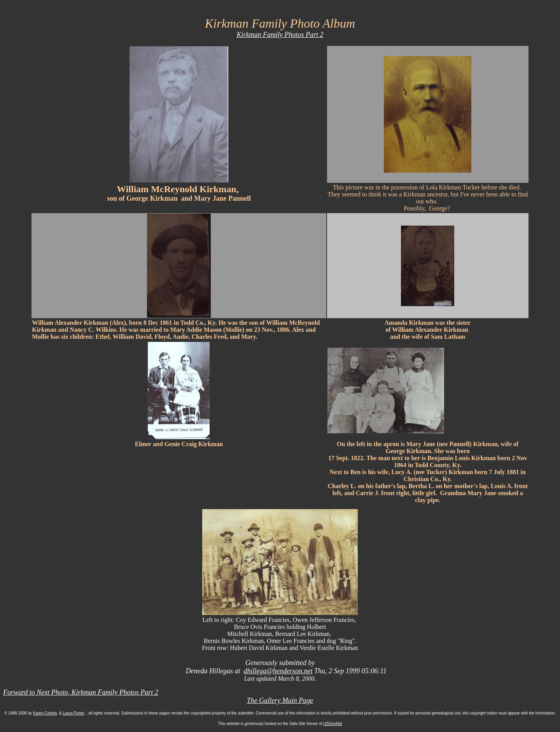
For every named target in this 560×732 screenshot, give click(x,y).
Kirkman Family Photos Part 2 (280, 35)
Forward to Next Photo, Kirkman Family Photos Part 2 (81, 692)
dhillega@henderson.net (278, 671)
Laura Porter (73, 713)
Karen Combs (45, 713)
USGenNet (332, 724)
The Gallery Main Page (280, 700)
